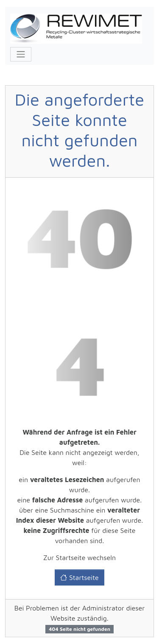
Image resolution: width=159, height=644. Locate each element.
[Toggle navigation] (21, 54)
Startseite (79, 577)
